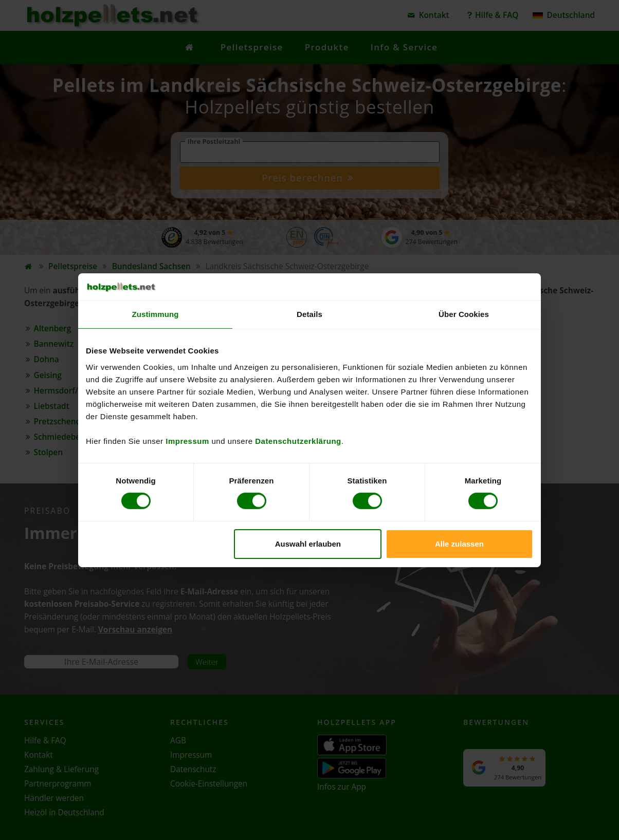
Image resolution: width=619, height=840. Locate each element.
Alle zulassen (459, 544)
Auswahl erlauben (308, 544)
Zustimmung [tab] (156, 314)
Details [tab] (309, 314)
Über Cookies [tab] (464, 314)
